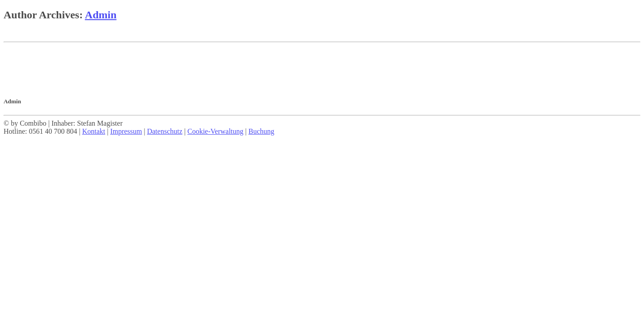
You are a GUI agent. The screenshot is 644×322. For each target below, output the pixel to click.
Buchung (262, 131)
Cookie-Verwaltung (215, 131)
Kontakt (94, 131)
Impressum (126, 131)
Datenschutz (165, 131)
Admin (101, 15)
